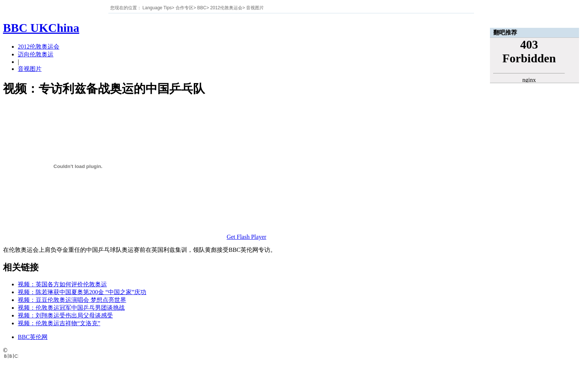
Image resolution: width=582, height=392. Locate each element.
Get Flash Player (247, 237)
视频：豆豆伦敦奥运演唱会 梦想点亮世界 (72, 300)
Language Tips (157, 8)
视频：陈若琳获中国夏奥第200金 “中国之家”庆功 (82, 292)
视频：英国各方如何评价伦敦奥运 (62, 284)
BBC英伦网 (33, 337)
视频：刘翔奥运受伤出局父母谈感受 (65, 315)
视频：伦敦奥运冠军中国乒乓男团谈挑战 (71, 308)
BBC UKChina (41, 28)
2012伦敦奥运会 (226, 8)
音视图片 (255, 8)
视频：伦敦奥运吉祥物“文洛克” (59, 323)
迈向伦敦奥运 (36, 54)
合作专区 (184, 8)
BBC (202, 8)
